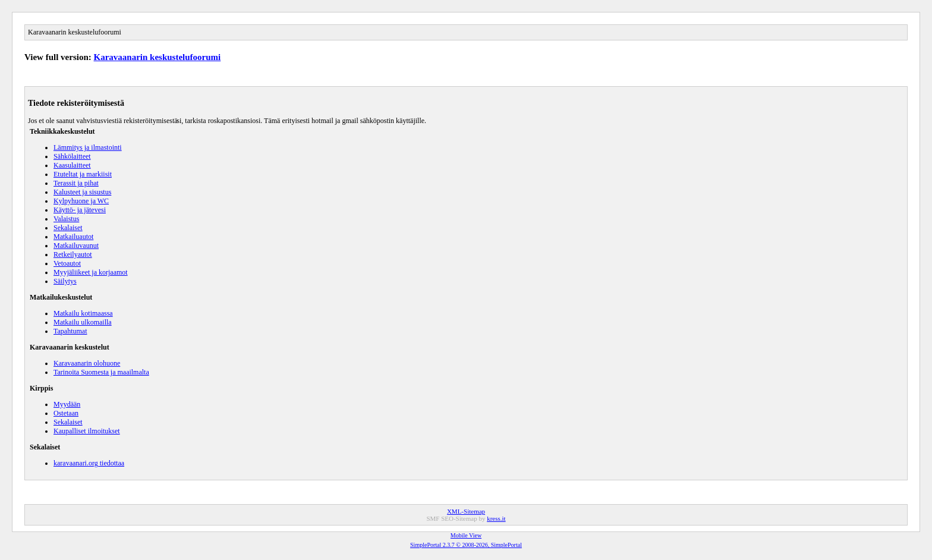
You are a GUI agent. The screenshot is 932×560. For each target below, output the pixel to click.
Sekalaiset (68, 228)
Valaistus (66, 219)
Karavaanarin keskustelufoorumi (158, 57)
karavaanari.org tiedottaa (89, 463)
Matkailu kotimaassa (83, 313)
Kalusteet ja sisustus (82, 192)
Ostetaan (66, 413)
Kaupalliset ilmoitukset (87, 431)
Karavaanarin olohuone (87, 363)
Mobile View (466, 535)
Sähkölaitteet (72, 156)
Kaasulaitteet (72, 165)
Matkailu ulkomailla (83, 322)
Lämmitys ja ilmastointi (88, 147)
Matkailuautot (73, 237)
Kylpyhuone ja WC (81, 201)
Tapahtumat (70, 331)
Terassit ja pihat (76, 183)
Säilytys (65, 281)
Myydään (67, 404)
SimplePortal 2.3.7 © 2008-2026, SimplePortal (466, 545)
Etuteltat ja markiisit (83, 174)
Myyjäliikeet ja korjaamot (91, 272)
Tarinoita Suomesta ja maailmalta (101, 372)
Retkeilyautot (73, 254)
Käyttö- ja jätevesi (80, 210)
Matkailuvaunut (76, 246)
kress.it (496, 518)
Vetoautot (67, 263)
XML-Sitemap (466, 511)
